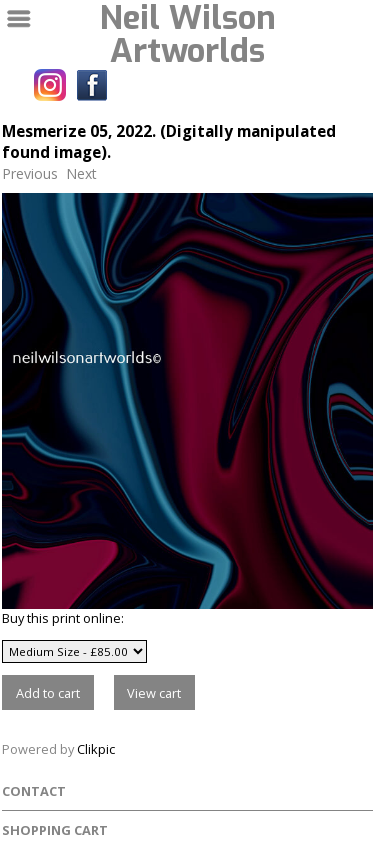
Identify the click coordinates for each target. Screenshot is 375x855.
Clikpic (96, 749)
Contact (34, 791)
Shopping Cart (55, 830)
